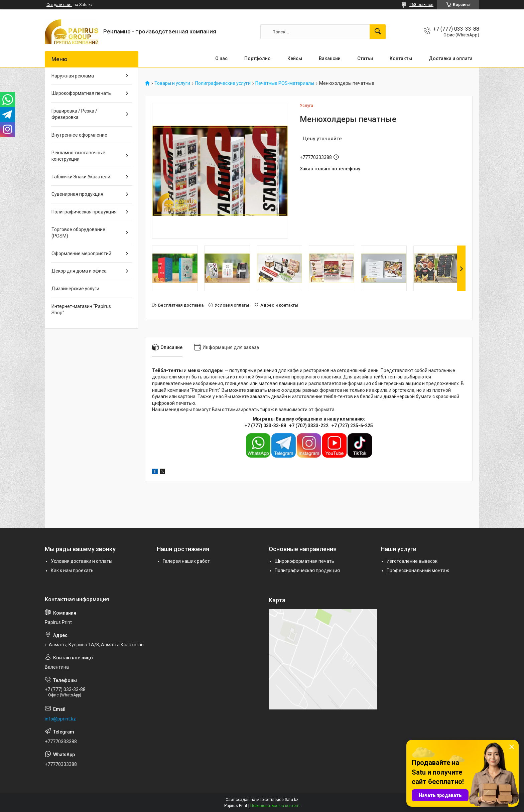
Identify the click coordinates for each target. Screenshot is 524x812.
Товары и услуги (172, 83)
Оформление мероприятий (81, 254)
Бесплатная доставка (181, 305)
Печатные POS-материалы (285, 83)
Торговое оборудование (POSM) (78, 233)
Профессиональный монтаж (418, 571)
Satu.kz (292, 800)
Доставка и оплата (451, 58)
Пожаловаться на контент (275, 806)
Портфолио (257, 58)
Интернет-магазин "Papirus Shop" (81, 310)
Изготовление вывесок (412, 561)
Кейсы (295, 58)
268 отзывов (421, 5)
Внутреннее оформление (79, 135)
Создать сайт (59, 5)
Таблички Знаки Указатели (81, 177)
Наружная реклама (73, 76)
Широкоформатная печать (81, 93)
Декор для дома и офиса (79, 271)
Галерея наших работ (186, 561)
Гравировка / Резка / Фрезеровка (74, 114)
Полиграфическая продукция (84, 212)
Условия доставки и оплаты (82, 561)
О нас (221, 58)
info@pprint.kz (60, 719)
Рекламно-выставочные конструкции (78, 156)
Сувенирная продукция (77, 194)
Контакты (401, 58)
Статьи (365, 58)
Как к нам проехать (72, 571)
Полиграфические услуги (223, 83)
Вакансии (330, 58)
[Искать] (378, 32)
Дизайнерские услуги (75, 289)
